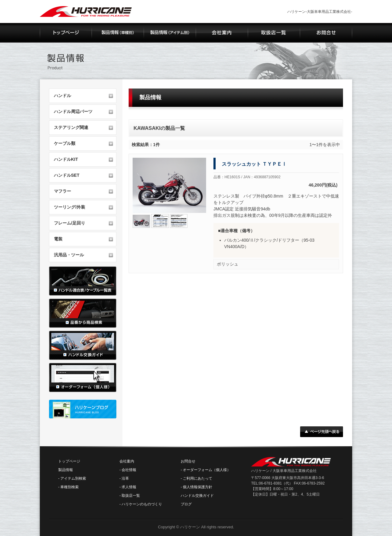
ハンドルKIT (66, 159)
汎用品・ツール (69, 255)
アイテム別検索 (73, 478)
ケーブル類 (65, 143)
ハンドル (62, 96)
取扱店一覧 (131, 496)
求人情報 (129, 487)
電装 (58, 239)
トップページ (69, 461)
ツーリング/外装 (70, 207)
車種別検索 (70, 487)
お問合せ (188, 461)
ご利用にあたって (198, 478)
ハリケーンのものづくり (142, 504)
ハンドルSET (67, 175)
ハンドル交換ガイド (197, 496)
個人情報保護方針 (198, 487)
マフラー (62, 191)
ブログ (186, 504)
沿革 (125, 478)
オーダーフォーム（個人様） (207, 470)
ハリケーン (190, 527)
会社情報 (129, 470)
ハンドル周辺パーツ (73, 111)
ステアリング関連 (71, 127)
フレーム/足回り (70, 223)
